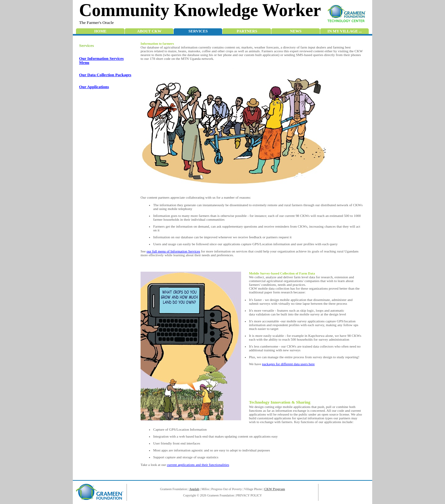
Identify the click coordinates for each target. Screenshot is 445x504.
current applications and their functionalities (198, 465)
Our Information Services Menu (101, 61)
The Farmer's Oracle (96, 23)
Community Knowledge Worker (200, 10)
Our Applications (94, 87)
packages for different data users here (288, 364)
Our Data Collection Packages (105, 75)
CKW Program (275, 489)
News (296, 31)
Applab (194, 489)
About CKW (149, 31)
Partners (247, 31)
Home (100, 31)
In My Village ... (345, 31)
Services (198, 31)
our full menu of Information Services (173, 251)
